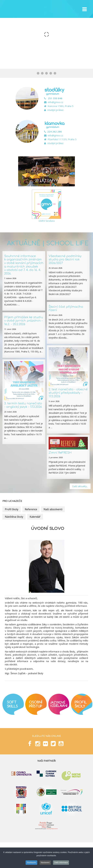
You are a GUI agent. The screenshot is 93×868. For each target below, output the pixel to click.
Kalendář (35, 517)
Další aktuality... (80, 486)
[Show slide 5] (55, 73)
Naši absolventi (53, 509)
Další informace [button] (61, 863)
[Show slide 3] (46, 73)
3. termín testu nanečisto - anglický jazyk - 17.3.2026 (23, 405)
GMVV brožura (47, 221)
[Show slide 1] (38, 73)
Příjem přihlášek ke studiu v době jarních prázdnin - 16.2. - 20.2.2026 (24, 321)
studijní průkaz (55, 143)
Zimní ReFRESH (60, 453)
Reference (31, 509)
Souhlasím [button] (32, 863)
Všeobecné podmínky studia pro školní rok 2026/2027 (65, 260)
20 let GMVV (47, 180)
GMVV (19, 9)
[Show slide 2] (42, 73)
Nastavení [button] (45, 863)
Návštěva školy (14, 517)
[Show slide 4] (51, 73)
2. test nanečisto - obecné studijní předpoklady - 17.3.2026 (68, 393)
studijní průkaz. (56, 110)
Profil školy (12, 509)
